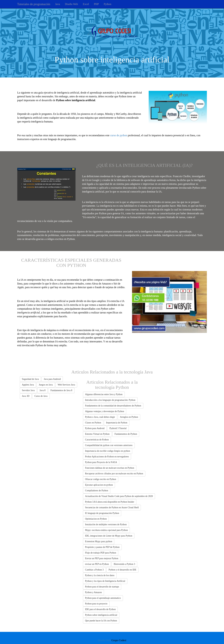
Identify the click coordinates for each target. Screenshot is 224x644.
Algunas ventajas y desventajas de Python (105, 411)
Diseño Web (71, 4)
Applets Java (28, 385)
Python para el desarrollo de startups (102, 587)
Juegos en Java (46, 385)
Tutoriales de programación (34, 4)
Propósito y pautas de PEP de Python (102, 547)
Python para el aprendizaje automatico (103, 598)
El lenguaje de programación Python (102, 513)
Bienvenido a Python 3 (124, 564)
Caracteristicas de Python (97, 440)
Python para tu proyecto (96, 604)
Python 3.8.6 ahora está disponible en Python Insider (110, 502)
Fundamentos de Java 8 (61, 390)
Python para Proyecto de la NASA (101, 462)
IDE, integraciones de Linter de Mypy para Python (109, 536)
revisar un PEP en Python (97, 564)
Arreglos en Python (129, 417)
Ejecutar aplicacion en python (99, 485)
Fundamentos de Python (126, 434)
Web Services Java (66, 385)
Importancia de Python (117, 423)
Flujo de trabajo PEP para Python (101, 553)
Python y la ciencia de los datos (100, 575)
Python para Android (95, 428)
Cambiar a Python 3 (94, 570)
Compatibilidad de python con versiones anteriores (109, 445)
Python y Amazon (93, 592)
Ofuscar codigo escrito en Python (101, 479)
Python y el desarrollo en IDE (122, 570)
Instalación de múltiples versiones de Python (106, 524)
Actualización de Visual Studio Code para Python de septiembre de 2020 (119, 496)
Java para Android (52, 379)
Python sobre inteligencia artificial (101, 615)
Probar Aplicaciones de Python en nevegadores (107, 457)
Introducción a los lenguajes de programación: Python (110, 400)
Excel (86, 4)
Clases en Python (93, 423)
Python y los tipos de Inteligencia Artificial (105, 581)
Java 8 (42, 390)
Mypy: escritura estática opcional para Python (107, 530)
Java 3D (26, 396)
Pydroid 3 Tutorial (118, 428)
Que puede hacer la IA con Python (101, 621)
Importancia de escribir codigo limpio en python (108, 451)
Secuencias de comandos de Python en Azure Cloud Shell (112, 507)
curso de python (119, 135)
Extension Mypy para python (99, 541)
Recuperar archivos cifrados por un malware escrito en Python (114, 474)
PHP (96, 4)
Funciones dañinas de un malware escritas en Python (110, 468)
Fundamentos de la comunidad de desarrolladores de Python (113, 406)
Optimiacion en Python (96, 519)
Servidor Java (28, 390)
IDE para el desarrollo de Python (100, 609)
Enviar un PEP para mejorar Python (102, 558)
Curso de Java (41, 396)
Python (108, 4)
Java (58, 4)
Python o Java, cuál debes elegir (100, 417)
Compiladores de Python (97, 491)
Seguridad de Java (30, 379)
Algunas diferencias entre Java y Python (104, 394)
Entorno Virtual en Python (97, 434)
